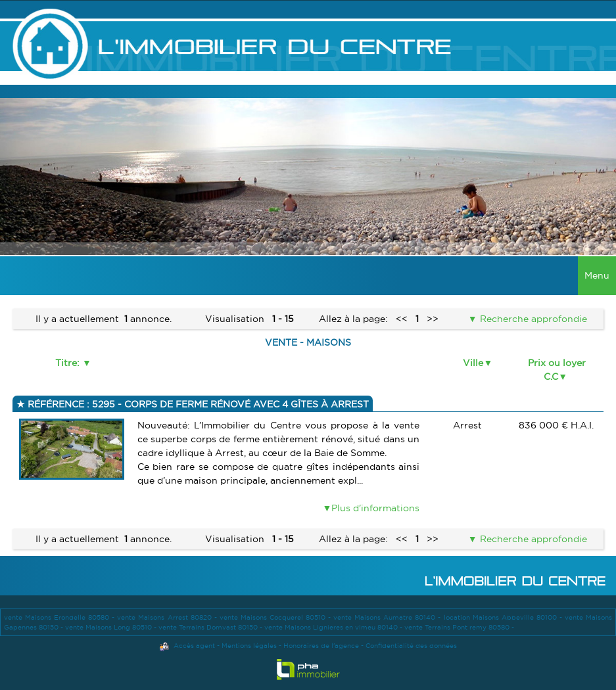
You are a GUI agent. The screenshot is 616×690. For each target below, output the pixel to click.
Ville (473, 363)
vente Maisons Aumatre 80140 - (388, 617)
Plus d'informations (375, 508)
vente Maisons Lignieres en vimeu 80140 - (334, 627)
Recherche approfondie (532, 319)
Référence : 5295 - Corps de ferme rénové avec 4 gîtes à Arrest (197, 404)
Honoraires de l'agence (321, 646)
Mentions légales (249, 646)
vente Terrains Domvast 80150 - (211, 627)
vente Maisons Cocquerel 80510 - (276, 617)
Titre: (69, 363)
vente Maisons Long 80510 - (112, 627)
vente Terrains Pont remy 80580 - (459, 627)
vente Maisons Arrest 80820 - (168, 617)
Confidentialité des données (411, 646)
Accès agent (194, 646)
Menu (597, 275)
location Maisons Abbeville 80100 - (504, 617)
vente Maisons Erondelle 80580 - (60, 617)
